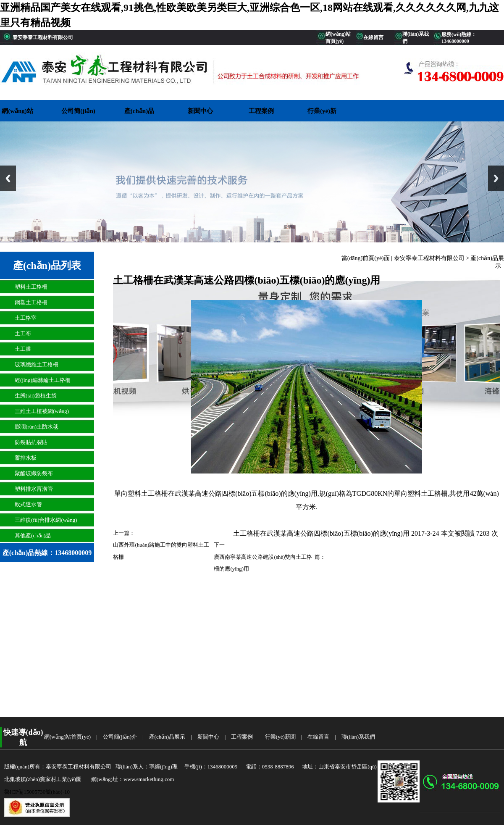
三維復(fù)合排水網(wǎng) (46, 520)
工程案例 (261, 111)
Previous (8, 178)
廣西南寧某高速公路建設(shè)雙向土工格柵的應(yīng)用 (263, 563)
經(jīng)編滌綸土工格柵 (43, 380)
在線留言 (318, 737)
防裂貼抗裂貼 (31, 442)
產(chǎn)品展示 (139, 113)
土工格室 (26, 318)
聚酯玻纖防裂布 (34, 473)
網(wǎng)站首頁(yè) (17, 113)
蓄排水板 (26, 458)
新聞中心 (200, 111)
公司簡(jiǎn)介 (78, 113)
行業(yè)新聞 (322, 113)
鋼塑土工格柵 (31, 302)
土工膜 (23, 349)
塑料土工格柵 (31, 287)
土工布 (23, 333)
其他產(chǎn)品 (33, 535)
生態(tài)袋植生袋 (36, 396)
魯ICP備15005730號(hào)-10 (37, 792)
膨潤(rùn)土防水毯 (37, 427)
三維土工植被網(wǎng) (42, 411)
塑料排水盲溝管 (34, 489)
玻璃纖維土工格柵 (37, 364)
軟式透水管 (28, 504)
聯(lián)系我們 (358, 737)
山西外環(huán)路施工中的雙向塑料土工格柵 (161, 551)
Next (496, 178)
